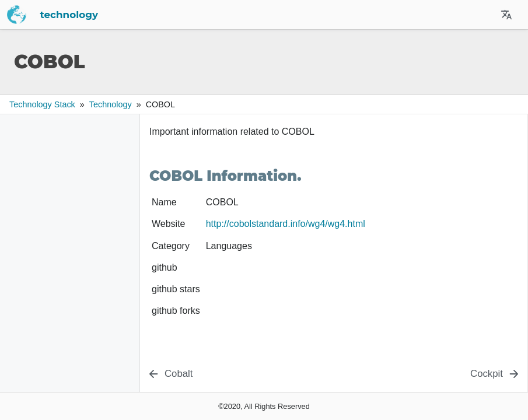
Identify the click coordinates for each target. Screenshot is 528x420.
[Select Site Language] (506, 15)
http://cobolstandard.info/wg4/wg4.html (286, 224)
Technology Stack (42, 104)
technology (69, 15)
